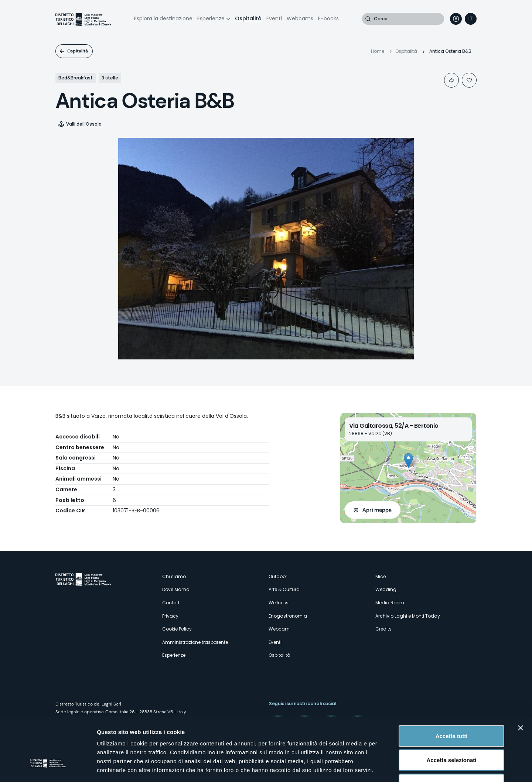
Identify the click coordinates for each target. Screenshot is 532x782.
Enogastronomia (288, 616)
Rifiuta (452, 733)
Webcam (279, 629)
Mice (381, 576)
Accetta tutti (452, 685)
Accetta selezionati (451, 709)
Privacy (170, 616)
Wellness (279, 603)
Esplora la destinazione (163, 18)
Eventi (274, 18)
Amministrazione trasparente (195, 642)
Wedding (386, 589)
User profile (456, 19)
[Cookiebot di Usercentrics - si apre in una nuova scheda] (48, 768)
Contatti (171, 603)
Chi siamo (174, 576)
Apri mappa (377, 510)
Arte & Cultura (284, 589)
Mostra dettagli (389, 767)
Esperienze (211, 18)
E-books (328, 18)
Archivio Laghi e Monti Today (408, 616)
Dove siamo (176, 589)
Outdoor (278, 576)
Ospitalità (248, 18)
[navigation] (471, 19)
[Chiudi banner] (521, 677)
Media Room (390, 603)
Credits (383, 629)
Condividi (451, 80)
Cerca (368, 19)
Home (378, 51)
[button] (408, 460)
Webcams (300, 18)
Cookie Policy (177, 629)
